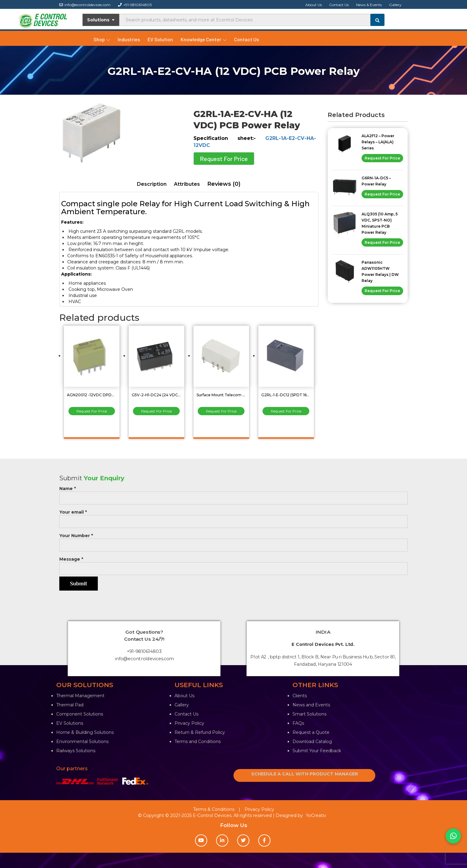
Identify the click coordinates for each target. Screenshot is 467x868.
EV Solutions (70, 723)
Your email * (233, 517)
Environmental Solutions (82, 742)
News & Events (369, 5)
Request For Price (224, 159)
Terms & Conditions (214, 809)
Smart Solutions (309, 714)
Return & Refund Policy (200, 732)
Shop (102, 39)
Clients (300, 696)
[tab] (152, 184)
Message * (233, 564)
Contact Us (339, 5)
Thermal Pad (70, 705)
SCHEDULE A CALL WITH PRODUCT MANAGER (305, 774)
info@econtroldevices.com (85, 5)
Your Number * (233, 540)
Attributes (187, 184)
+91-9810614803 (135, 5)
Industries (129, 39)
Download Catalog (312, 742)
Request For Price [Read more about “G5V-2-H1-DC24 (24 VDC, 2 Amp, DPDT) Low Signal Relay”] (156, 411)
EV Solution (160, 39)
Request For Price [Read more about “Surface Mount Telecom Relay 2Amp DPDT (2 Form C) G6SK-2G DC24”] (221, 411)
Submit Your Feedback (317, 751)
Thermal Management (80, 696)
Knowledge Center (204, 39)
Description (152, 184)
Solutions (101, 20)
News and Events (311, 705)
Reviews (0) (224, 184)
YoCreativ (316, 815)
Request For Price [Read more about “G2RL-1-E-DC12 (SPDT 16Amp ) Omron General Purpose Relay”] (286, 411)
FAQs (298, 723)
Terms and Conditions (198, 742)
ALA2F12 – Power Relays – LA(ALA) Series (378, 142)
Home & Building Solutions (85, 732)
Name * (233, 493)
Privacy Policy (189, 723)
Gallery (395, 5)
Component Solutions (80, 714)
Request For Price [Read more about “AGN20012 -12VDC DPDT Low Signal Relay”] (92, 411)
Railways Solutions (76, 751)
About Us (314, 5)
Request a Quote (311, 732)
